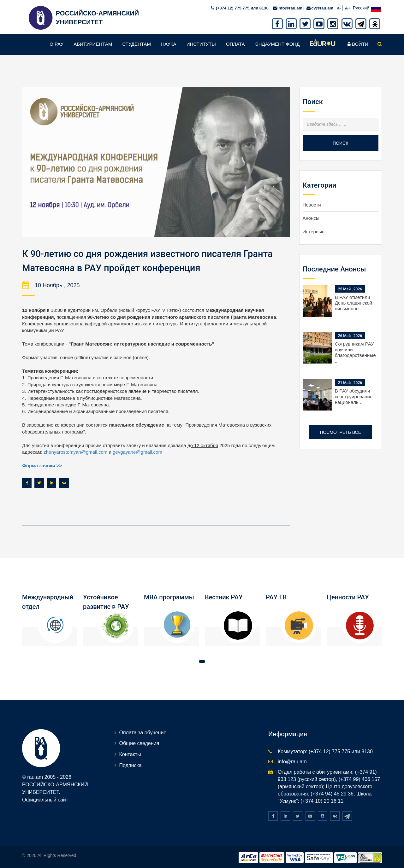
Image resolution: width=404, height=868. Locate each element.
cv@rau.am (322, 7)
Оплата (235, 43)
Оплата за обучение (143, 731)
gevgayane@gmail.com (137, 450)
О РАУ (56, 43)
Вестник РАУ (224, 596)
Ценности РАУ (348, 596)
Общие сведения (139, 742)
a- (339, 7)
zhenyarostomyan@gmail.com (75, 450)
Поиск (340, 142)
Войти (358, 43)
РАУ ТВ (276, 596)
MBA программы (169, 596)
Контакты (130, 753)
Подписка (131, 764)
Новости (312, 204)
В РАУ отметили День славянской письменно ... (354, 302)
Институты (201, 43)
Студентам (137, 43)
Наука (169, 43)
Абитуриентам (93, 43)
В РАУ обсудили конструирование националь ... (354, 395)
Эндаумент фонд (277, 43)
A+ (348, 7)
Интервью (314, 230)
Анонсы (311, 217)
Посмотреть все (340, 431)
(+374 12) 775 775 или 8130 (242, 7)
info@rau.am (290, 7)
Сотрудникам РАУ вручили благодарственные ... (355, 351)
